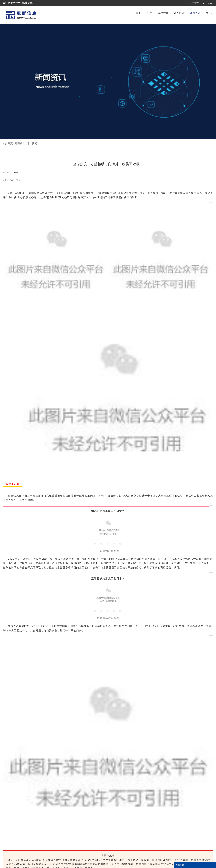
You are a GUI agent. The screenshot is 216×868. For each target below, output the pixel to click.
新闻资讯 (20, 31)
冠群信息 (9, 67)
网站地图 (123, 863)
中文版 (196, 3)
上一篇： (30, 775)
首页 (119, 15)
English (209, 3)
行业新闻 (33, 31)
